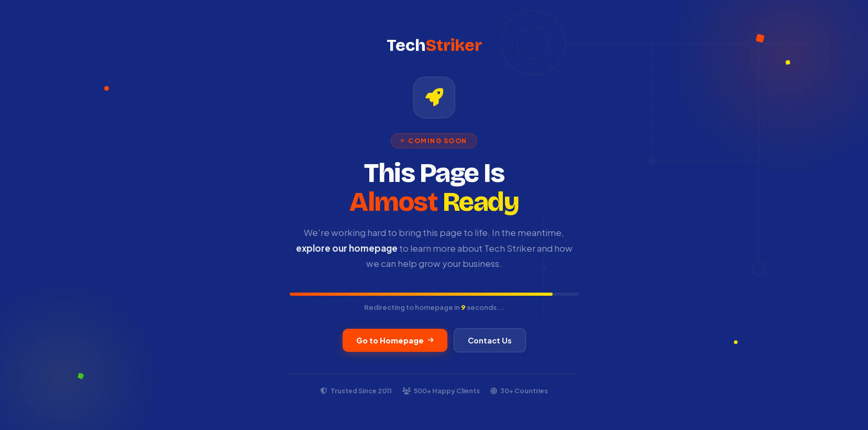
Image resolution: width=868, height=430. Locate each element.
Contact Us (490, 340)
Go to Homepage (395, 340)
